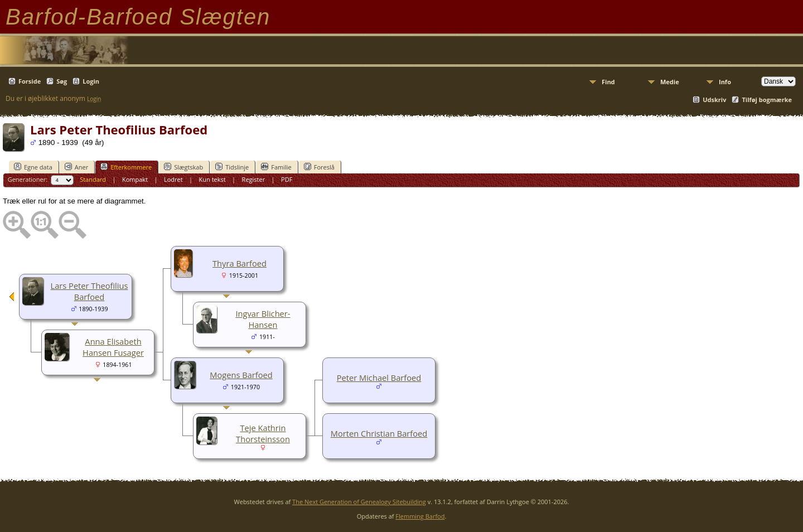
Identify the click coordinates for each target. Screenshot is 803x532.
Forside (30, 81)
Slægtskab (183, 167)
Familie (276, 167)
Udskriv (714, 100)
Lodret (173, 179)
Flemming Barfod (420, 516)
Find (608, 82)
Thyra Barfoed (240, 263)
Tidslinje (232, 167)
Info (725, 82)
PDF (287, 179)
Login (91, 81)
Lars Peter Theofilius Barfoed (90, 291)
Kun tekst (212, 179)
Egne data (33, 167)
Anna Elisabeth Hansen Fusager (113, 347)
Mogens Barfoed (241, 375)
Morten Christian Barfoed (379, 433)
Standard (93, 179)
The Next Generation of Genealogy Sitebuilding (359, 502)
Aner (76, 167)
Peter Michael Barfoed (379, 378)
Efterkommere (126, 167)
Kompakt (135, 179)
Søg (62, 81)
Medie (670, 82)
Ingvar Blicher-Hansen (263, 319)
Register (254, 179)
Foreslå (319, 167)
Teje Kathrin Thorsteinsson (263, 433)
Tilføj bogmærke (767, 100)
